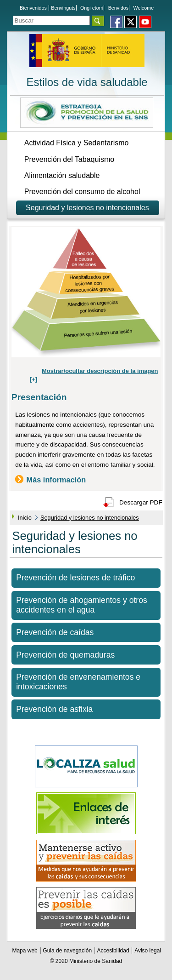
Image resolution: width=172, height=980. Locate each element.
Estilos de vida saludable (87, 82)
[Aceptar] (98, 21)
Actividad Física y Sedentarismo (77, 143)
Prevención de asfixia (54, 709)
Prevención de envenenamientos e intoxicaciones (78, 682)
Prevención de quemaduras (65, 655)
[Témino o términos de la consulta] (51, 20)
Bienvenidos (33, 8)
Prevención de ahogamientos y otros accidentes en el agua (82, 605)
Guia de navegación (68, 951)
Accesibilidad (114, 951)
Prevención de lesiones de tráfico (75, 578)
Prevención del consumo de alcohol (82, 192)
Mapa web (25, 951)
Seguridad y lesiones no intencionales (87, 208)
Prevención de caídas (55, 632)
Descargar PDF (141, 502)
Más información (56, 479)
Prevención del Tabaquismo (69, 159)
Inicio (25, 518)
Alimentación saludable (62, 175)
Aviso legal (148, 951)
